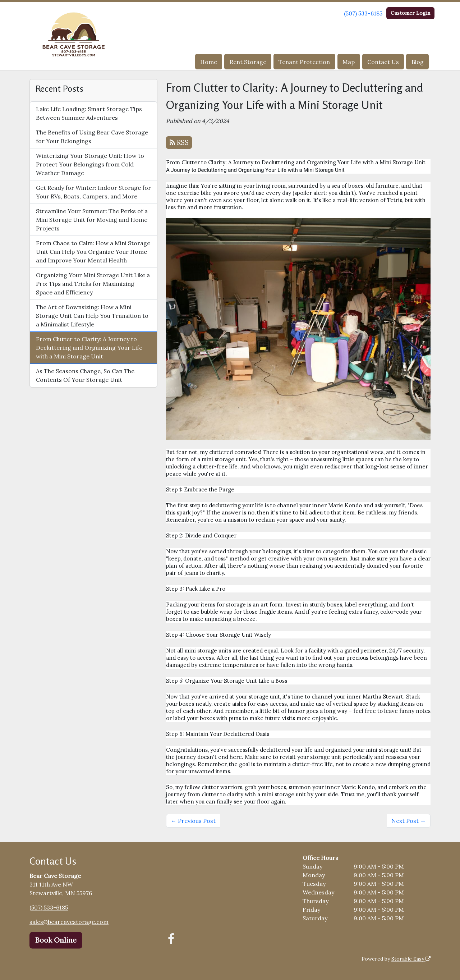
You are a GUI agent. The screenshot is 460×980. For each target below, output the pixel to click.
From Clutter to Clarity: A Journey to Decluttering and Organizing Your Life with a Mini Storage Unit (89, 348)
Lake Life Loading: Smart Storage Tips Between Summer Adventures (89, 113)
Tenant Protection (304, 62)
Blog (418, 62)
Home (209, 62)
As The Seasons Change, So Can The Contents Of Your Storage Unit (85, 375)
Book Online (56, 940)
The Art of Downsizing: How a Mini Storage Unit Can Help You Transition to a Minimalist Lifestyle (92, 316)
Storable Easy (411, 959)
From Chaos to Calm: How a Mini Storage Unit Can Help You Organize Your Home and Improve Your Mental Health (93, 252)
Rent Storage (248, 62)
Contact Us (383, 62)
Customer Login (410, 13)
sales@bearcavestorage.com (69, 922)
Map (349, 62)
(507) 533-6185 (363, 13)
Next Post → (409, 821)
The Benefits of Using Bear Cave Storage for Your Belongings (92, 137)
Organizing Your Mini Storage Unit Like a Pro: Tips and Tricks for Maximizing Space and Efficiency (93, 284)
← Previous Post (193, 821)
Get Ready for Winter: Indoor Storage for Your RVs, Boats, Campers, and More (93, 192)
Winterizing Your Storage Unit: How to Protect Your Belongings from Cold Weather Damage (90, 164)
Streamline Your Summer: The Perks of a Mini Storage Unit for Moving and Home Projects (92, 220)
